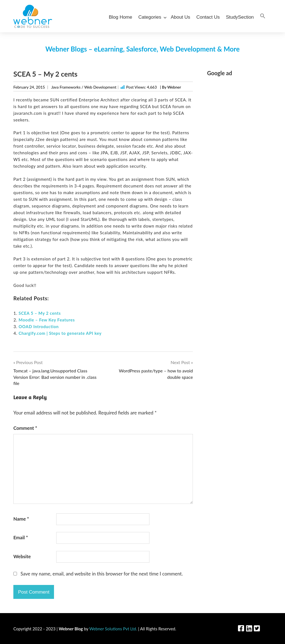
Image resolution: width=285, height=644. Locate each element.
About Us (180, 17)
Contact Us (208, 17)
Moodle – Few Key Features (47, 320)
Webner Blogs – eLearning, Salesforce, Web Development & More (142, 49)
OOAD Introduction (39, 326)
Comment (25, 428)
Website (22, 556)
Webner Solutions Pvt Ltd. (113, 629)
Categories (151, 17)
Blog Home (121, 17)
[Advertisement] (239, 165)
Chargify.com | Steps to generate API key (60, 333)
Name (21, 519)
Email (21, 537)
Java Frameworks (66, 87)
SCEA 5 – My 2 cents (40, 313)
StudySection (240, 17)
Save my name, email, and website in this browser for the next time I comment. (102, 574)
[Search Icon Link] (263, 16)
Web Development (100, 87)
